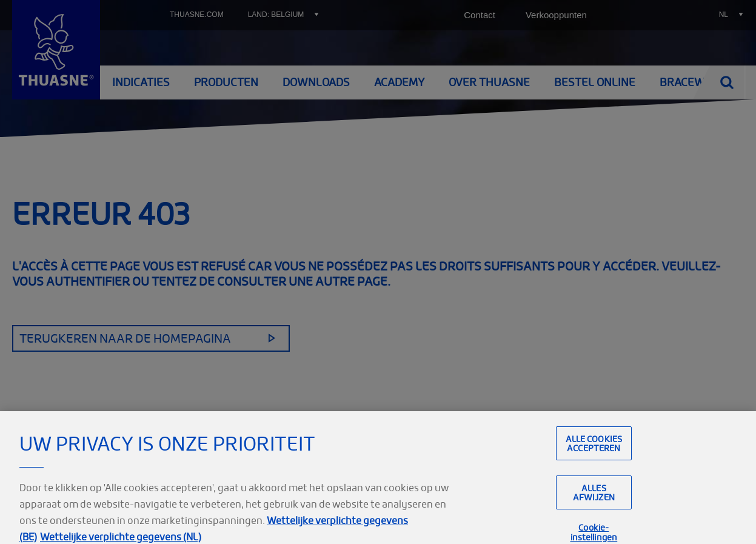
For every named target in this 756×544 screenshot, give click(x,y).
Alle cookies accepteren (594, 452)
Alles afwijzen (594, 502)
